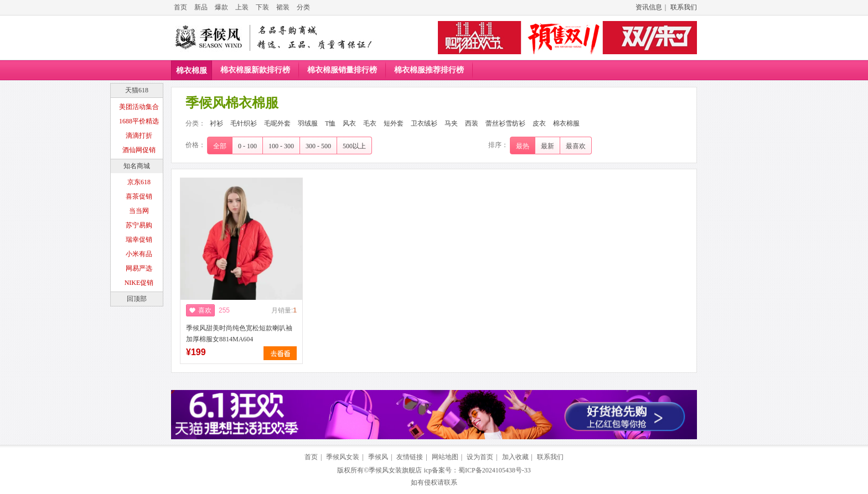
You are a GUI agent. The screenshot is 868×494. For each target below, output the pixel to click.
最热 (523, 146)
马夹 (451, 123)
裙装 (283, 7)
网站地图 (445, 457)
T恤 (330, 123)
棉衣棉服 (192, 71)
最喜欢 (576, 146)
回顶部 (137, 299)
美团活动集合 (139, 107)
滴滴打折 (139, 136)
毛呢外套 (277, 123)
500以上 (354, 146)
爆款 (221, 7)
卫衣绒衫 (424, 123)
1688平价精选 (139, 121)
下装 (262, 7)
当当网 (139, 211)
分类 (303, 7)
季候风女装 (343, 457)
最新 (547, 146)
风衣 (349, 123)
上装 (242, 7)
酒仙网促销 (139, 150)
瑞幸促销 (139, 240)
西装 (472, 123)
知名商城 (137, 166)
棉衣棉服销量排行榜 (342, 70)
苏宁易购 (139, 225)
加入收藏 (515, 457)
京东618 (139, 182)
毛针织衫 (244, 123)
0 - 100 (247, 146)
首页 (180, 7)
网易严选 (139, 268)
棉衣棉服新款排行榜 (255, 70)
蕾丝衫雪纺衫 (505, 123)
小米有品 (139, 254)
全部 (220, 146)
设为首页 (480, 457)
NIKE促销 (139, 283)
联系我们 (684, 7)
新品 (201, 7)
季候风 (378, 457)
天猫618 (137, 90)
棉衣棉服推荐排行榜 (429, 70)
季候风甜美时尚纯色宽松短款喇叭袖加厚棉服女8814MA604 (239, 334)
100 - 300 (281, 146)
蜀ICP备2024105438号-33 (495, 470)
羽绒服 (308, 123)
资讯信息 (649, 7)
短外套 (394, 123)
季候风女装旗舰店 (395, 470)
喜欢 (205, 310)
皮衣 (539, 123)
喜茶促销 (139, 196)
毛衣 (370, 123)
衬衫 (216, 123)
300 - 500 (318, 146)
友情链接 (410, 457)
